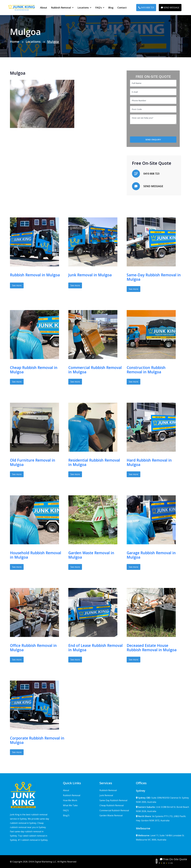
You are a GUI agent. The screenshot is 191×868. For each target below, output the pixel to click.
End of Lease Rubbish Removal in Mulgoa (95, 648)
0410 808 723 (146, 8)
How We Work (70, 800)
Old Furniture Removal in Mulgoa (33, 462)
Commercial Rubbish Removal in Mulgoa (95, 370)
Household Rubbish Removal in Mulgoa (36, 555)
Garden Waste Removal (111, 815)
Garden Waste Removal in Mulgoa (91, 555)
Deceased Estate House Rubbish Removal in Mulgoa (152, 648)
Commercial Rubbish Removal (114, 810)
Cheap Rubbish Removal (112, 805)
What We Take (70, 805)
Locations (83, 8)
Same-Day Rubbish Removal (113, 800)
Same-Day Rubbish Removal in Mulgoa (154, 277)
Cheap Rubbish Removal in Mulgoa (34, 370)
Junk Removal (106, 795)
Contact (122, 8)
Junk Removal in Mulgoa (90, 275)
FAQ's (98, 8)
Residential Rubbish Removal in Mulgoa (94, 462)
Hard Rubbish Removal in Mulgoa (149, 462)
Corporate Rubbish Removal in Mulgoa (37, 740)
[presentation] (152, 131)
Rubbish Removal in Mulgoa (35, 275)
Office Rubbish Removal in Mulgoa (33, 648)
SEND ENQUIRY (153, 139)
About (44, 8)
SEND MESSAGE (170, 8)
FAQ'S (66, 810)
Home (15, 41)
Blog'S (66, 815)
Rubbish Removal (61, 8)
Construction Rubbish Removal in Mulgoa (146, 370)
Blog (111, 8)
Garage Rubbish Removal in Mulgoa (151, 555)
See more (17, 285)
